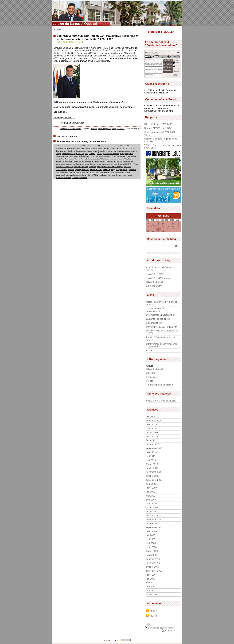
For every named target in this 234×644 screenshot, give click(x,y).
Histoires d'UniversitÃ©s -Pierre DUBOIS (162, 303)
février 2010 (152, 464)
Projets (150, 381)
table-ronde (105, 173)
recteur (99, 167)
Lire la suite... (60, 112)
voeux (124, 175)
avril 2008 (151, 543)
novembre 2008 (154, 519)
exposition (65, 154)
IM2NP (122, 154)
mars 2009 (151, 504)
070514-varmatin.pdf (74, 123)
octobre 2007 (153, 567)
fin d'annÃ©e (80, 154)
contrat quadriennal (104, 149)
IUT (91, 156)
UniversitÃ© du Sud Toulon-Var (161, 327)
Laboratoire (121, 156)
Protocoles (151, 377)
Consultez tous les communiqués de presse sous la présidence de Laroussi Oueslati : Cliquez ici (162, 108)
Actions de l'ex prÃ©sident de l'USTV (161, 269)
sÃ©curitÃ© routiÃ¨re (93, 173)
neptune (68, 162)
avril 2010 (151, 460)
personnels (118, 162)
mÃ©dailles (127, 159)
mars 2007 (151, 591)
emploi (103, 151)
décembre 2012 (154, 436)
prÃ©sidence (92, 164)
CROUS (119, 149)
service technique (62, 173)
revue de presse (104, 129)
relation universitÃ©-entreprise (113, 167)
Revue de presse (155, 282)
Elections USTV (154, 286)
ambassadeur (61, 146)
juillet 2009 (151, 488)
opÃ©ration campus (92, 162)
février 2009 (152, 508)
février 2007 (152, 595)
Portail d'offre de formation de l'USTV (161, 339)
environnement (111, 151)
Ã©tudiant (75, 178)
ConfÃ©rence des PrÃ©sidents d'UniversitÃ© (161, 345)
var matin (121, 129)
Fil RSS (152, 611)
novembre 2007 (154, 563)
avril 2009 (151, 500)
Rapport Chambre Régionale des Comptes (161, 140)
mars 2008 (151, 547)
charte (105, 146)
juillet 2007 (151, 575)
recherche (92, 167)
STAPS (83, 173)
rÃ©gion (119, 170)
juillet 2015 (151, 424)
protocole (69, 164)
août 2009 (151, 484)
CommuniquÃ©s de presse (159, 385)
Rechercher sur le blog (161, 239)
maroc (111, 159)
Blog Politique (153, 323)
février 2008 (152, 551)
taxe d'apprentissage (117, 173)
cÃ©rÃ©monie (130, 149)
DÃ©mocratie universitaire (159, 315)
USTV (114, 129)
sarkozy (125, 170)
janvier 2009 (152, 512)
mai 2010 (151, 456)
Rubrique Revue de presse (71, 129)
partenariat (110, 162)
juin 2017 (151, 417)
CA (88, 146)
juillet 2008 (151, 531)
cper (114, 149)
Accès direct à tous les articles (161, 401)
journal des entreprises (101, 156)
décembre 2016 (154, 421)
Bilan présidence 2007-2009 (158, 124)
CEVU (100, 146)
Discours (150, 373)
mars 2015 (151, 428)
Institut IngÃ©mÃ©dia (81, 156)
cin (114, 146)
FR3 (87, 154)
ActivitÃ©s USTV (154, 274)
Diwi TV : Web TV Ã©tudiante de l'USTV (162, 332)
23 (158, 229)
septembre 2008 (154, 527)
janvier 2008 (152, 555)
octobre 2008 (153, 523)
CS (123, 149)
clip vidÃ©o (119, 146)
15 (153, 226)
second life (132, 170)
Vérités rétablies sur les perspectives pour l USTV (162, 146)
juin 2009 (151, 492)
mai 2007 (151, 583)
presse (58, 164)
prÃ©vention (102, 164)
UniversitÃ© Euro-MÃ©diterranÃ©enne (79, 175)
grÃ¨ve (99, 154)
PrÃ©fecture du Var (80, 164)
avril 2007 (151, 587)
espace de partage (123, 151)
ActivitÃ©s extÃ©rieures (158, 278)
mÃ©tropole (60, 162)
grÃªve (105, 154)
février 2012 (152, 440)
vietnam (118, 175)
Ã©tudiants (83, 178)
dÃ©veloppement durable (83, 151)
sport (78, 173)
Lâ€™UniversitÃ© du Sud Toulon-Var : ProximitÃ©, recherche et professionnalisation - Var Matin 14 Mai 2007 (98, 37)
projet (63, 164)
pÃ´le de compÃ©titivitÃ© (122, 164)
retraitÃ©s (86, 170)
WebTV (129, 175)
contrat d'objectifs (91, 149)
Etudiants (134, 151)
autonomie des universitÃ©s (76, 146)
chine (110, 146)
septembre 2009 (154, 480)
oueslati (94, 129)
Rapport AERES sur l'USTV (158, 128)
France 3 (92, 154)
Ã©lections (67, 178)
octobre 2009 (153, 476)
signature (72, 173)
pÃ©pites (110, 164)
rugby (113, 170)
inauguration (60, 156)
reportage (78, 170)
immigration (129, 154)
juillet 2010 (151, 452)
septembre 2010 (154, 448)
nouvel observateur (78, 162)
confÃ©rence (128, 146)
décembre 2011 (154, 444)
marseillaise (118, 159)
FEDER (72, 154)
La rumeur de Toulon (156, 319)
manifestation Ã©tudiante (99, 159)
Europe (58, 154)
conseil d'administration (70, 149)
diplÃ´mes (59, 151)
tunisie (127, 173)
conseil (58, 149)
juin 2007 (151, 579)
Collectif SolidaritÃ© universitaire (156, 310)
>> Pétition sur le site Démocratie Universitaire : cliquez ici (161, 91)
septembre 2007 (154, 571)
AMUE (149, 350)
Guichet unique (114, 154)
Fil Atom (152, 615)
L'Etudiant (113, 156)
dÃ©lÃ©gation (69, 151)
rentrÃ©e (71, 170)
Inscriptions (69, 156)
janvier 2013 (152, 432)
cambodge (93, 146)
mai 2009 (151, 496)
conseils (81, 149)
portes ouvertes (128, 162)
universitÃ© (60, 175)
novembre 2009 (154, 472)
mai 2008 (151, 539)
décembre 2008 (154, 516)
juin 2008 (151, 535)
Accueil (57, 30)
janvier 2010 (152, 468)
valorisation (103, 175)
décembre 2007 (154, 559)
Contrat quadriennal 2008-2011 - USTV (160, 133)
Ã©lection (59, 178)
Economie (96, 151)
